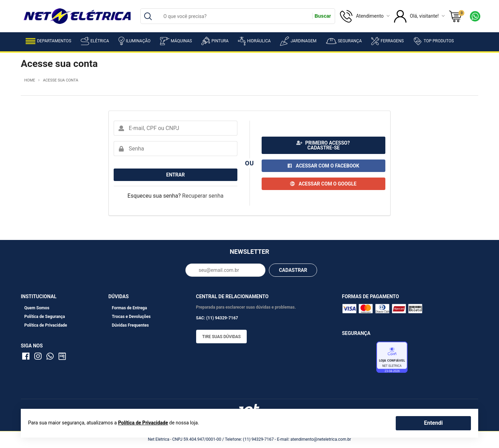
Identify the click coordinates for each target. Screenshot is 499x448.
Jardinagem (298, 41)
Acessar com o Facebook (323, 166)
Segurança (344, 41)
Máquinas (176, 41)
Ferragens (387, 41)
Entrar (176, 175)
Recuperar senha (203, 196)
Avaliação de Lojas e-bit (358, 359)
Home (30, 80)
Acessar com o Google (323, 184)
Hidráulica (254, 41)
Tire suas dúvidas (222, 337)
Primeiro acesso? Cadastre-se (323, 145)
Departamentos (49, 41)
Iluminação (134, 41)
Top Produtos (433, 41)
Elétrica (95, 41)
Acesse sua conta (61, 80)
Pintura (215, 41)
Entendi (433, 423)
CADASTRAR (293, 270)
